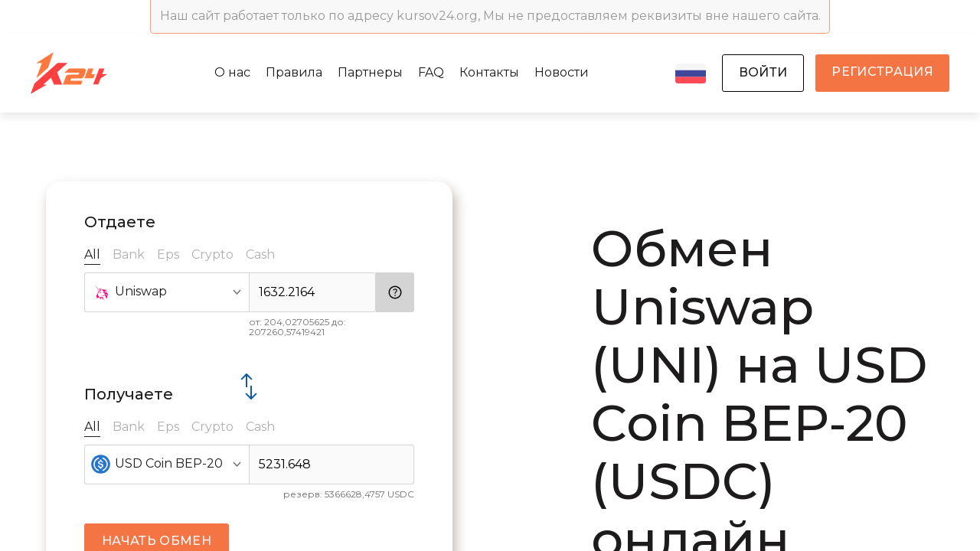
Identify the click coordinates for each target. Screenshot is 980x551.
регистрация (882, 72)
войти (763, 72)
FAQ (431, 72)
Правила (294, 72)
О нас (232, 72)
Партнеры (370, 72)
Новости (562, 72)
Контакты (489, 72)
